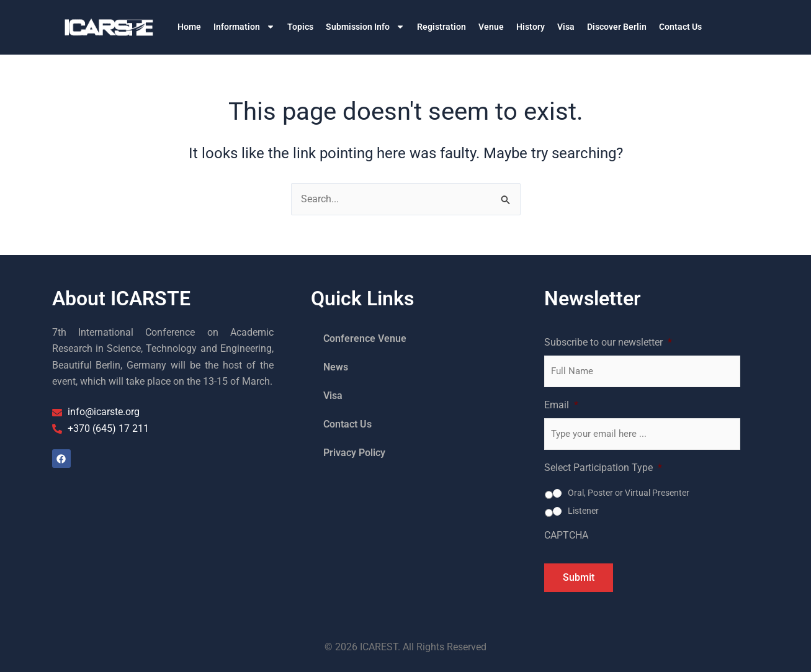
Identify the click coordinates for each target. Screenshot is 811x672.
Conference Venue (365, 338)
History (531, 27)
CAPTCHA (566, 535)
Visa (566, 27)
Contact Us (680, 27)
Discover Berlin (617, 27)
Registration (441, 27)
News (336, 367)
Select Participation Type (603, 468)
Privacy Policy (354, 453)
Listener (583, 511)
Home (189, 27)
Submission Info (365, 27)
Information (244, 27)
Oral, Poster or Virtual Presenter (629, 493)
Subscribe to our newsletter (608, 342)
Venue (491, 27)
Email (561, 405)
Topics (300, 27)
